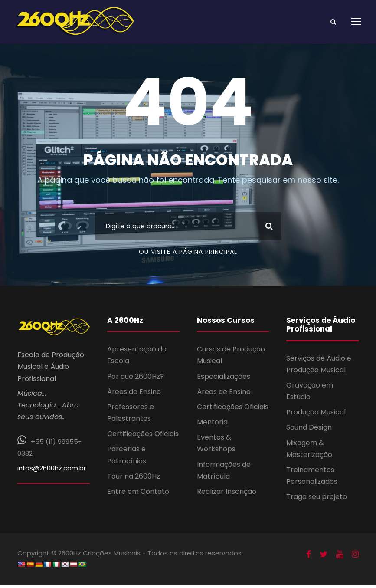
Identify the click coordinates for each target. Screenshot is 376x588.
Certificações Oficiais (143, 437)
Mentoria (212, 425)
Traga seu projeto (317, 500)
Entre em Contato (138, 494)
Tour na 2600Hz (134, 479)
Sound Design (309, 430)
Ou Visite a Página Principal (188, 254)
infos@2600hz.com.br (52, 471)
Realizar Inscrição (227, 494)
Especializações (224, 379)
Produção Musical (316, 415)
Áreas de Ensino (134, 395)
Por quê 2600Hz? (136, 379)
